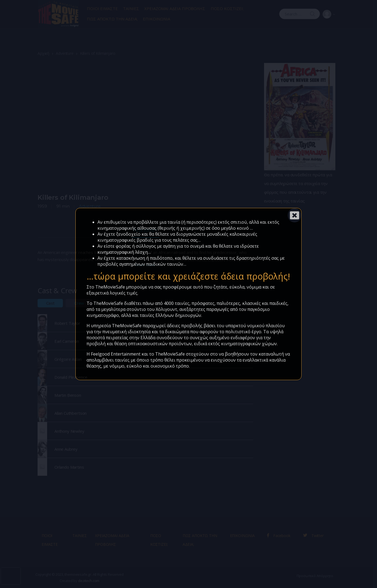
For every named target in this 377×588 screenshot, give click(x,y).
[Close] (295, 215)
